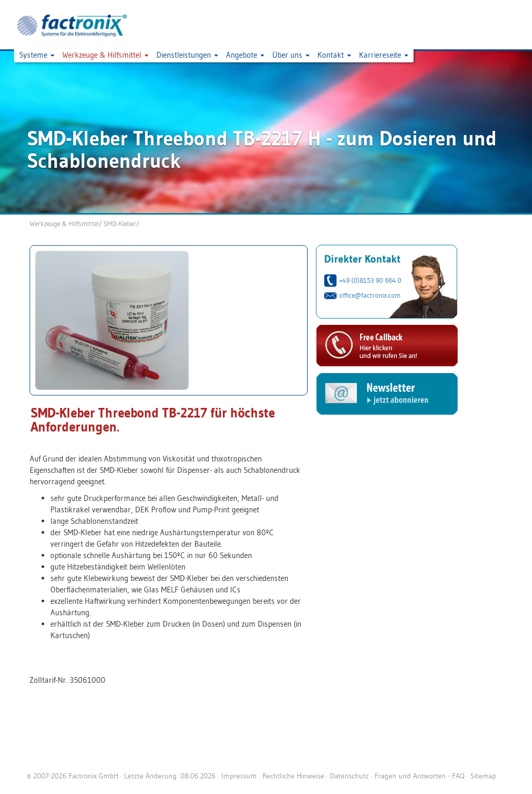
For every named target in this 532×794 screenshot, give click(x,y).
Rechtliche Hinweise (293, 776)
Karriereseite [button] (384, 55)
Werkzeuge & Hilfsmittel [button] (105, 55)
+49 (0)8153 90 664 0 (370, 280)
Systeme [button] (37, 55)
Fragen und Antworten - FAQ (420, 776)
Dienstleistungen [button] (187, 55)
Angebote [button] (245, 55)
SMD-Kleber (120, 223)
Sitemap (483, 776)
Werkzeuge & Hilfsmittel (64, 223)
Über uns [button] (291, 55)
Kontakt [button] (334, 55)
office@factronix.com (370, 295)
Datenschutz (349, 776)
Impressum (239, 776)
